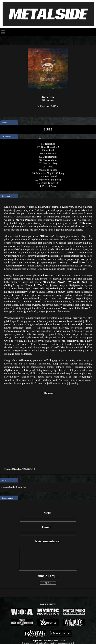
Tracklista (7, 136)
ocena (5, 123)
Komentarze (8, 498)
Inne (4, 480)
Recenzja (6, 196)
